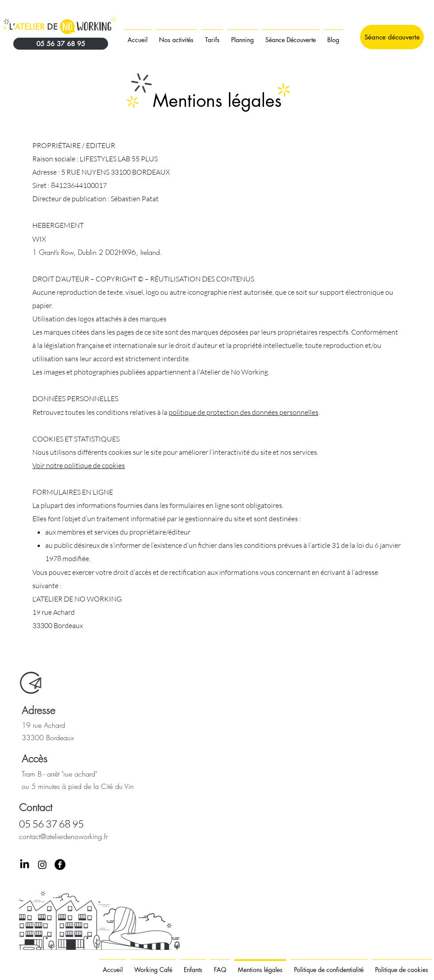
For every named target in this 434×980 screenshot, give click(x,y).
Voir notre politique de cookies (79, 465)
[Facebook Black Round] (60, 865)
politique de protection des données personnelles (244, 412)
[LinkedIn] (25, 865)
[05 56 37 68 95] (61, 44)
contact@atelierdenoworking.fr (63, 836)
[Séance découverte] (392, 37)
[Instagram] (42, 865)
